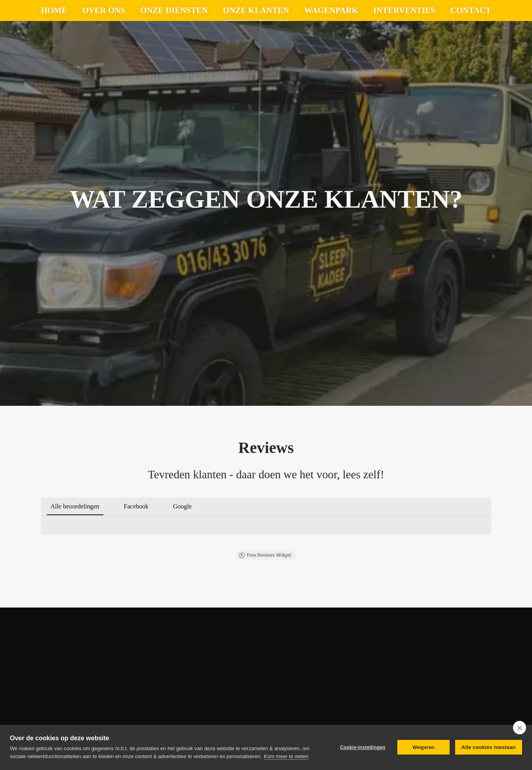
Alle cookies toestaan (489, 747)
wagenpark (331, 10)
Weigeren (423, 747)
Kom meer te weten (286, 756)
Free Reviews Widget (265, 555)
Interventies (404, 10)
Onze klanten (256, 10)
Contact (471, 10)
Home (54, 10)
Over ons (104, 10)
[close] (520, 728)
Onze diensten (174, 10)
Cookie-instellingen (362, 747)
